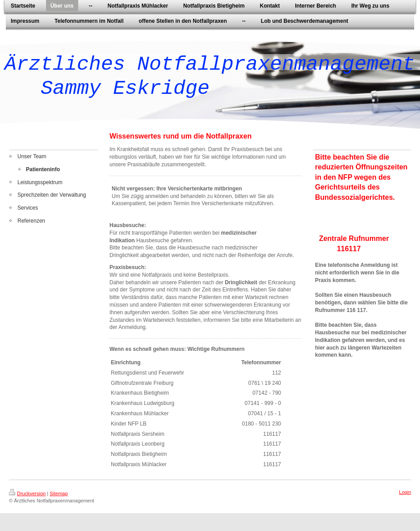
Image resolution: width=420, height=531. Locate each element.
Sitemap (59, 493)
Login (405, 492)
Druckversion (27, 493)
